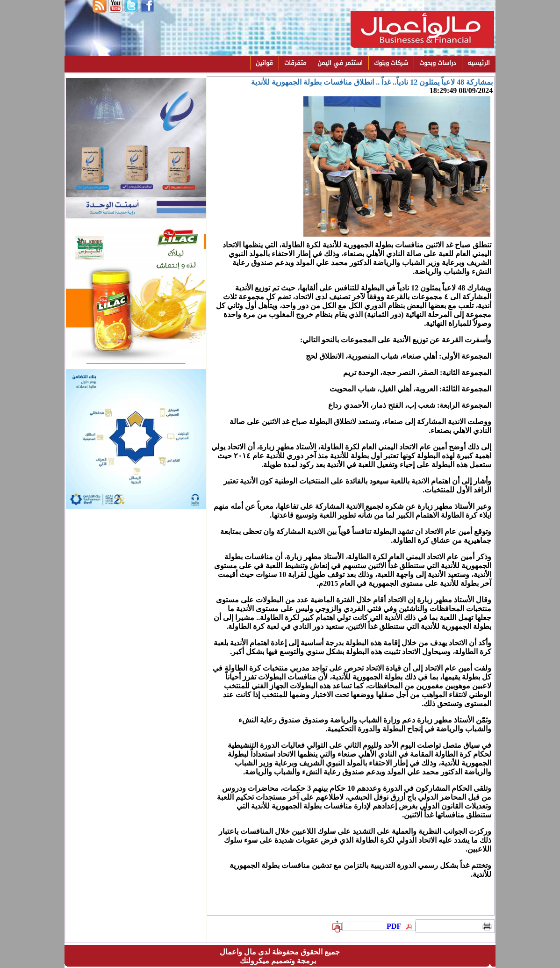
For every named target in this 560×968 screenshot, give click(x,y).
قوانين (264, 63)
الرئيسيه (479, 63)
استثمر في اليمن (340, 63)
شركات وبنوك (391, 63)
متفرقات (295, 63)
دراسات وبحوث (438, 63)
